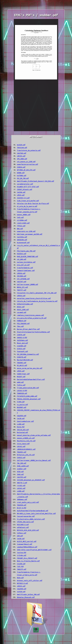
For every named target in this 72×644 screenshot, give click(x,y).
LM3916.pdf (21, 273)
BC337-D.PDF (22, 508)
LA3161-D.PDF (22, 391)
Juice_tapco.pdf (23, 444)
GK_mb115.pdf (22, 365)
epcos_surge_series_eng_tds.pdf (30, 368)
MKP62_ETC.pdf (22, 287)
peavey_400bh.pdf (24, 215)
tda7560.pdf (22, 153)
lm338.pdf (21, 539)
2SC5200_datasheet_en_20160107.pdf (31, 480)
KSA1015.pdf (22, 254)
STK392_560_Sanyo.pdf (25, 522)
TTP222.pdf (21, 226)
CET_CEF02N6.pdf (23, 279)
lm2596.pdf (21, 192)
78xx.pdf (20, 326)
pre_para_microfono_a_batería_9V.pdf (32, 318)
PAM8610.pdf (22, 321)
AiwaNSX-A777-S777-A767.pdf (28, 187)
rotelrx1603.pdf (23, 223)
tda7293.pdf (22, 477)
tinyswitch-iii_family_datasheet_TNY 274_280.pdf (37, 293)
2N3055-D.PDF (22, 338)
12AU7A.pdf (21, 335)
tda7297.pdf (22, 282)
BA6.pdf (20, 229)
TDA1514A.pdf (22, 148)
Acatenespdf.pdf (23, 243)
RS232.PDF (21, 427)
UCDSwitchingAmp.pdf (25, 304)
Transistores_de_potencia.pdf (29, 150)
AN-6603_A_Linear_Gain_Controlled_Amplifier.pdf (36, 513)
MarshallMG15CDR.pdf (25, 360)
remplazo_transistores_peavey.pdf (30, 315)
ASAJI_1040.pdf (23, 310)
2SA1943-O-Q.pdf (23, 198)
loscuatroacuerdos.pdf (26, 516)
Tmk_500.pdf (22, 463)
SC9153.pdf (21, 349)
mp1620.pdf (21, 145)
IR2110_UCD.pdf (23, 430)
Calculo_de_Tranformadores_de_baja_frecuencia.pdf (37, 301)
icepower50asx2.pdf (25, 544)
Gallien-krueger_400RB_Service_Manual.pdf (34, 460)
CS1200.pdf (21, 564)
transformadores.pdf (25, 268)
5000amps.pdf (22, 499)
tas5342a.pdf (22, 237)
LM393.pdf (21, 371)
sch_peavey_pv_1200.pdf (26, 162)
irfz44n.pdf (22, 555)
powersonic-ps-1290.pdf (26, 231)
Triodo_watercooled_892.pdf (28, 388)
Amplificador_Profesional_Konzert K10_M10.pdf (36, 181)
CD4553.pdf (21, 458)
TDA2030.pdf (22, 505)
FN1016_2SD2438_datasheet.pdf (29, 399)
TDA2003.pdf (22, 363)
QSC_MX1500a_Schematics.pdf (28, 354)
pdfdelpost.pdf (23, 527)
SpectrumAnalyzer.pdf (25, 421)
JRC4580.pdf (22, 276)
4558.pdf (20, 472)
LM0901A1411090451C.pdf (26, 449)
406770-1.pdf (22, 483)
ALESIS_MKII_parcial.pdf (27, 541)
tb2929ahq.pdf (22, 340)
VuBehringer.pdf (23, 374)
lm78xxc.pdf (22, 533)
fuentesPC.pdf (22, 351)
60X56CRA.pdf (22, 240)
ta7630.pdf (21, 592)
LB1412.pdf (21, 446)
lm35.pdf (20, 217)
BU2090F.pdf (22, 407)
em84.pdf (20, 382)
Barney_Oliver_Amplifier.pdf (28, 329)
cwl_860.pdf (22, 259)
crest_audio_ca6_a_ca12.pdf (28, 502)
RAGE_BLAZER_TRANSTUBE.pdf (28, 257)
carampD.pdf (22, 312)
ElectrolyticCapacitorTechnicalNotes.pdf (33, 332)
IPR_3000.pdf (22, 159)
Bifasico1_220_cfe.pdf (26, 455)
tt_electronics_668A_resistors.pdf (31, 519)
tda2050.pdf (22, 416)
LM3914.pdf (21, 296)
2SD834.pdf (21, 167)
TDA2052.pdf (22, 452)
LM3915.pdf (21, 586)
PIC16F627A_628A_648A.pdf (27, 396)
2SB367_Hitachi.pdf (25, 189)
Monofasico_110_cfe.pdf (26, 441)
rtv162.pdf (21, 486)
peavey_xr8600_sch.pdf (26, 438)
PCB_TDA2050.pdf (23, 324)
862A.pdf (20, 578)
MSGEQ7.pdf (21, 377)
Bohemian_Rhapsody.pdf (26, 597)
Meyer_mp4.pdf (22, 343)
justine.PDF (22, 553)
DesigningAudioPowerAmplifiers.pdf (31, 379)
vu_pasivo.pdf (22, 405)
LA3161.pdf (21, 488)
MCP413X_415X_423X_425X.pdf (28, 530)
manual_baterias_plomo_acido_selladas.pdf (34, 435)
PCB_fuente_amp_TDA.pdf (26, 251)
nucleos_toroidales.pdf (26, 262)
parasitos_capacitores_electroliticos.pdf (34, 298)
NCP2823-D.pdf (22, 583)
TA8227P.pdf (22, 569)
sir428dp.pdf (22, 220)
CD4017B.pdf (22, 357)
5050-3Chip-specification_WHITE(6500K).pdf (34, 550)
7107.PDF (20, 567)
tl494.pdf (21, 402)
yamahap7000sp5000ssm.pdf (27, 547)
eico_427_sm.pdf (23, 265)
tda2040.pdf (22, 589)
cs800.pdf (21, 491)
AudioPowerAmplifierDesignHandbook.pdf (33, 511)
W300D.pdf (21, 173)
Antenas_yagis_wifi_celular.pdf (30, 581)
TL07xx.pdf (21, 385)
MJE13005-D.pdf (23, 525)
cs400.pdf (21, 424)
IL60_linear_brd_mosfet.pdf (28, 201)
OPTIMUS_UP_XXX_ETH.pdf (26, 170)
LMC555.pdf (21, 156)
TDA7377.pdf (22, 290)
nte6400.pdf (22, 346)
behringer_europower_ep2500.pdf (30, 234)
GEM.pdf (20, 536)
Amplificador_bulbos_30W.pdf (28, 594)
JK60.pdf (20, 474)
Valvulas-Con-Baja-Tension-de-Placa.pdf (33, 204)
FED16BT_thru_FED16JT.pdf (27, 558)
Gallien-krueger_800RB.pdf (28, 284)
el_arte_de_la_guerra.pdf (27, 206)
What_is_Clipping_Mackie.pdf (28, 561)
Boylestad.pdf (22, 432)
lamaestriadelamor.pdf (26, 271)
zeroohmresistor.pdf (25, 184)
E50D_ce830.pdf (23, 466)
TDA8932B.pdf (22, 393)
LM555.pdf (21, 195)
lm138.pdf (21, 419)
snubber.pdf (22, 469)
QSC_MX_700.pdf (23, 178)
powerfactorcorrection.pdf (28, 164)
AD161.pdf (21, 307)
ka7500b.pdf (22, 176)
